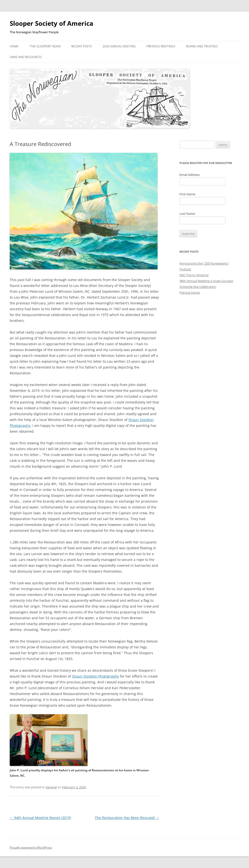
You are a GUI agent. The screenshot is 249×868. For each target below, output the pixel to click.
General (51, 787)
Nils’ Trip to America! (194, 275)
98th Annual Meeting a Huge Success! (206, 281)
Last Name (187, 214)
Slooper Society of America (52, 23)
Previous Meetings (161, 46)
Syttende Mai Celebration (198, 287)
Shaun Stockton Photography (95, 676)
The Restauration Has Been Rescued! (127, 818)
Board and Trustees (202, 46)
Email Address (190, 175)
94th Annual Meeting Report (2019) (40, 818)
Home (14, 46)
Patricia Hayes (190, 292)
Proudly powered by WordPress (31, 847)
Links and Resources (26, 57)
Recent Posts (82, 46)
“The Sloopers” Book (45, 46)
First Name (187, 194)
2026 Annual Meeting (119, 46)
